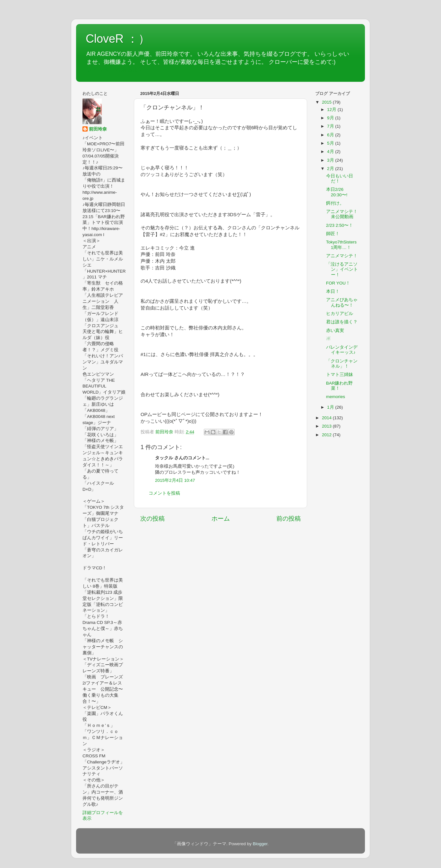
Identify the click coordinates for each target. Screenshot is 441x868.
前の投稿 (289, 519)
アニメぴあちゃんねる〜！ (342, 302)
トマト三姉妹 (340, 374)
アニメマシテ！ (342, 256)
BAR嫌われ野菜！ (340, 386)
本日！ (333, 291)
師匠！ (333, 234)
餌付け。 (335, 203)
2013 (327, 426)
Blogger (260, 844)
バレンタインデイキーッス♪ (342, 350)
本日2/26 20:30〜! (337, 192)
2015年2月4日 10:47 (175, 480)
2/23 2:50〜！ (340, 225)
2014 (327, 418)
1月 (331, 407)
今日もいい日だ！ (340, 179)
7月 (331, 126)
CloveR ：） (118, 39)
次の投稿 (152, 519)
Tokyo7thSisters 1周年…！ (341, 245)
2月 (331, 169)
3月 (331, 160)
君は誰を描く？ (342, 322)
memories (336, 397)
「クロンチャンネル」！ (342, 364)
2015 (327, 102)
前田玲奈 (165, 432)
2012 (327, 435)
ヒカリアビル (340, 314)
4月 (331, 152)
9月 (331, 118)
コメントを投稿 (164, 493)
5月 (331, 143)
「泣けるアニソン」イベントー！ (342, 269)
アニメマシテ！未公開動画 (342, 214)
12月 (332, 110)
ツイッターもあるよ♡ (114, 70)
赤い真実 (335, 331)
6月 (331, 135)
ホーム (221, 519)
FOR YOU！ (338, 283)
